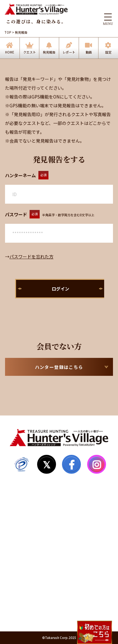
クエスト (30, 52)
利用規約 (18, 583)
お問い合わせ (23, 571)
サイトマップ (23, 535)
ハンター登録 (23, 511)
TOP (8, 32)
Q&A (14, 547)
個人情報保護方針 (27, 595)
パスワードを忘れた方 (31, 257)
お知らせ (18, 559)
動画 (89, 52)
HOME (10, 52)
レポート (69, 52)
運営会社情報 (23, 607)
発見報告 (49, 52)
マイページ (20, 523)
